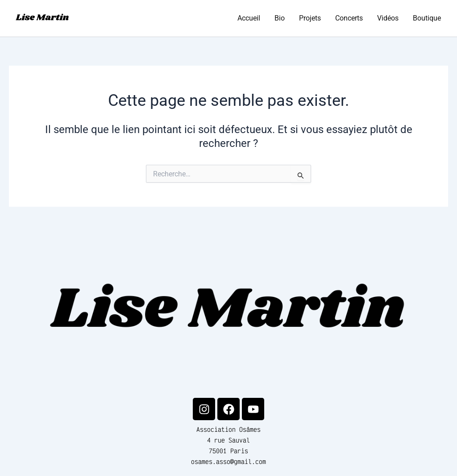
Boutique (427, 18)
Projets (310, 18)
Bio (280, 18)
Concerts (349, 18)
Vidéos (388, 18)
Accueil (249, 18)
